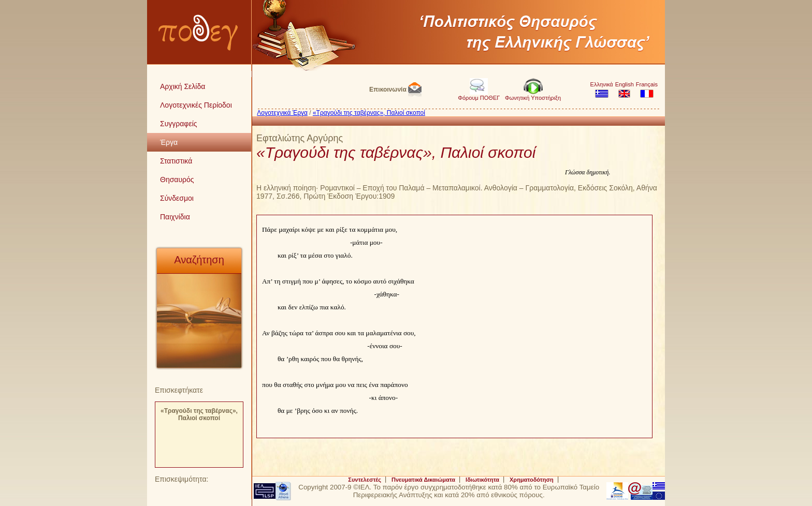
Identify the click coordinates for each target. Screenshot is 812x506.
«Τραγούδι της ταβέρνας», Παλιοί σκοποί (199, 414)
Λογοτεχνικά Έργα (282, 113)
